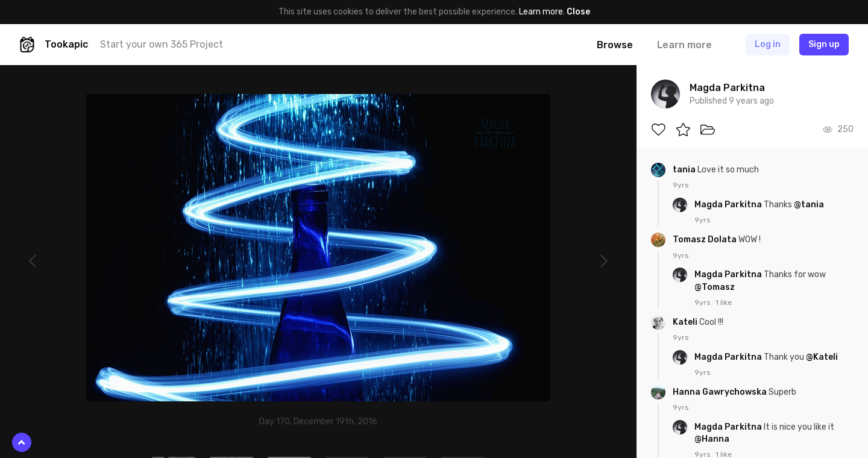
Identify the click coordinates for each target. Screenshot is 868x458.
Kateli (686, 322)
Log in (768, 44)
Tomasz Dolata (706, 240)
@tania (809, 205)
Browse (615, 45)
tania (685, 170)
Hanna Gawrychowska (721, 392)
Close (578, 12)
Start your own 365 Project (162, 44)
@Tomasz (715, 287)
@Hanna (712, 439)
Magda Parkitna (729, 205)
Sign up (824, 44)
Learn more (541, 12)
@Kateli (822, 357)
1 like (724, 303)
